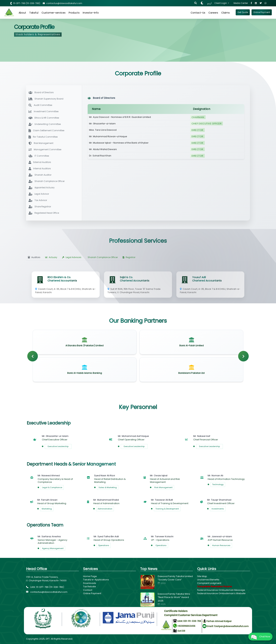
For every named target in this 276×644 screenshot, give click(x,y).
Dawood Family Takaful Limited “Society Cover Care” (175, 578)
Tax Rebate (90, 586)
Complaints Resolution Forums (214, 586)
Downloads (90, 583)
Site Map (202, 576)
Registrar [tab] (129, 257)
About (22, 13)
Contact (88, 590)
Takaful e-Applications (96, 580)
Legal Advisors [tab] (72, 257)
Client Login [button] (221, 3)
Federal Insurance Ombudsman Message (221, 590)
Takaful (34, 13)
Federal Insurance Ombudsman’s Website (221, 593)
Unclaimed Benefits (208, 580)
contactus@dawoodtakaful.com (47, 592)
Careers (213, 13)
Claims (225, 13)
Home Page (90, 576)
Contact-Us (198, 13)
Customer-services (54, 13)
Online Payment (92, 593)
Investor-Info (91, 13)
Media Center (241, 3)
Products (74, 13)
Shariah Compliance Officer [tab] (103, 257)
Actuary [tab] (51, 257)
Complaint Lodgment (209, 583)
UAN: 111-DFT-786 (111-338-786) (45, 587)
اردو (209, 3)
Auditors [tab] (34, 257)
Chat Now (260, 637)
